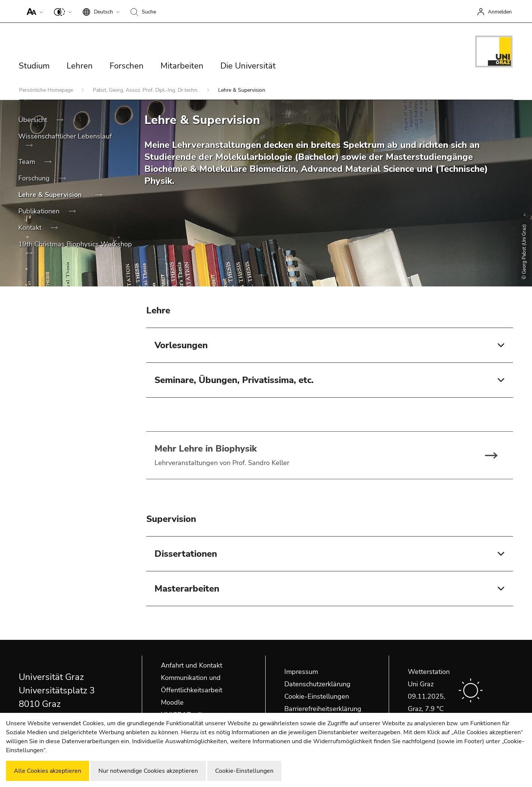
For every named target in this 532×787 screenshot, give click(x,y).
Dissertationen (186, 554)
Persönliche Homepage (47, 90)
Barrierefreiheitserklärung (323, 709)
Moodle (172, 702)
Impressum (301, 672)
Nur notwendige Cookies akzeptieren (148, 771)
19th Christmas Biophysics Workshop (75, 244)
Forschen (127, 66)
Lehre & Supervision (51, 195)
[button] (33, 11)
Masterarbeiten (187, 589)
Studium (34, 66)
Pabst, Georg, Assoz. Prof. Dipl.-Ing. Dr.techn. (146, 90)
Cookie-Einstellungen (317, 696)
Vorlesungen (181, 345)
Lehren (80, 66)
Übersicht (34, 120)
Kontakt (31, 228)
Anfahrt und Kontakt (192, 665)
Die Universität (248, 66)
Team (28, 162)
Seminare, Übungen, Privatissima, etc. (234, 380)
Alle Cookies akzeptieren (48, 771)
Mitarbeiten (182, 66)
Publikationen (40, 211)
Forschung (35, 178)
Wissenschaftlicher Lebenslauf (65, 136)
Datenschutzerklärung (317, 684)
